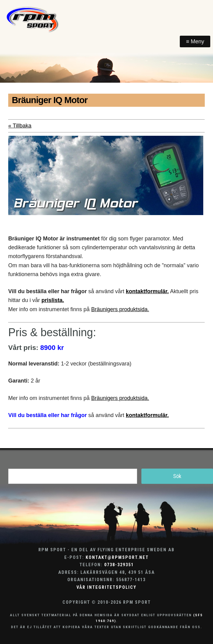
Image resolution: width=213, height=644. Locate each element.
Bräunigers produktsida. (120, 309)
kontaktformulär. (147, 291)
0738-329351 (119, 565)
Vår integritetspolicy (106, 587)
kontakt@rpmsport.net (117, 558)
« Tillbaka (20, 126)
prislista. (53, 300)
